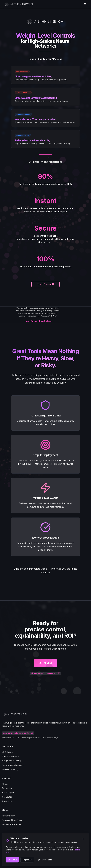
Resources (7, 788)
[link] (45, 75)
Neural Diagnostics (11, 756)
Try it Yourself (45, 284)
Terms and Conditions (12, 820)
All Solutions (8, 752)
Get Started (45, 666)
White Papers (8, 793)
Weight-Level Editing (11, 761)
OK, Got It (12, 860)
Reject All (27, 860)
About (5, 784)
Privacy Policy (8, 816)
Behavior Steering (10, 769)
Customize (45, 860)
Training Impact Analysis (13, 765)
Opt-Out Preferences (12, 824)
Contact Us (7, 801)
